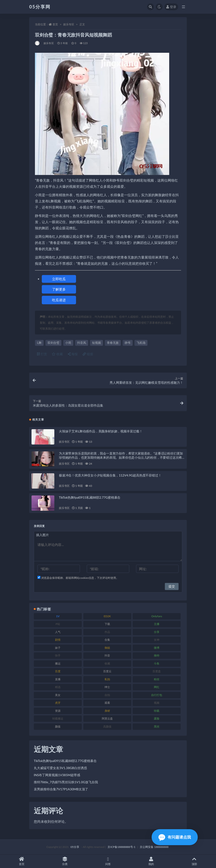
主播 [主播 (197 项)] (157, 624)
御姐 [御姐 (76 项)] (107, 648)
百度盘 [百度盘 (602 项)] (157, 671)
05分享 (75, 847)
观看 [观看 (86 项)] (107, 703)
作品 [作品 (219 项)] (107, 632)
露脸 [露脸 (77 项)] (157, 718)
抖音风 (82, 343)
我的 (151, 861)
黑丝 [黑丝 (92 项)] (157, 726)
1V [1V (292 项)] (58, 616)
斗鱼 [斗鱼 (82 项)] (157, 663)
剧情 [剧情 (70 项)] (58, 640)
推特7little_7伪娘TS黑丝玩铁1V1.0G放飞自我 (66, 782)
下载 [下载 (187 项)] (107, 624)
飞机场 (141, 343)
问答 (108, 861)
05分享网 (40, 7)
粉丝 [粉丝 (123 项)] (157, 679)
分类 (65, 861)
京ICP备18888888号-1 (121, 847)
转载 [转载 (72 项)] (157, 711)
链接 (88, 354)
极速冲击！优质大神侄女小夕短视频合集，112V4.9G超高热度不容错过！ (110, 475)
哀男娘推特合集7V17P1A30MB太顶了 (61, 789)
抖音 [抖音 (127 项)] (107, 655)
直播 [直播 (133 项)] (58, 679)
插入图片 (42, 535)
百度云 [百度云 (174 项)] (107, 671)
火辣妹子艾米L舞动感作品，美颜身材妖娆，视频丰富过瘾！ (101, 431)
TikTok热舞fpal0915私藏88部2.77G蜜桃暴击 (90, 497)
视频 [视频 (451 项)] (157, 703)
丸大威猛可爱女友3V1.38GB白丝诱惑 (60, 768)
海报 (73, 354)
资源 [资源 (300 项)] (58, 711)
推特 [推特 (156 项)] (157, 655)
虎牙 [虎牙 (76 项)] (58, 703)
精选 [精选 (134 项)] (58, 687)
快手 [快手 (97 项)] (58, 655)
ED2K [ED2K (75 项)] (107, 616)
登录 (171, 7)
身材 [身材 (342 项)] (107, 711)
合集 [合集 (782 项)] (107, 640)
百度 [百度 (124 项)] (58, 671)
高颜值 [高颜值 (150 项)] (107, 726)
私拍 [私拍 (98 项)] (107, 679)
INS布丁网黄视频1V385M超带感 (57, 775)
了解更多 (59, 289)
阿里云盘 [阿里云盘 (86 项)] (107, 718)
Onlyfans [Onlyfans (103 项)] (157, 616)
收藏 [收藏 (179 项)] (107, 663)
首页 (55, 24)
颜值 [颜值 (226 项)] (58, 726)
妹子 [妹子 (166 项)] (58, 648)
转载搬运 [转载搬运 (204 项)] (58, 718)
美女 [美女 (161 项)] (58, 695)
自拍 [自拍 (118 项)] (107, 695)
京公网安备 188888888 (154, 847)
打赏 (42, 354)
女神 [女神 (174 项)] (157, 640)
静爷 (128, 343)
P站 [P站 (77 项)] (58, 624)
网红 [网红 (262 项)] (157, 687)
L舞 (39, 343)
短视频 (96, 343)
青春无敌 (113, 343)
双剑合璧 (53, 343)
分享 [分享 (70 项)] (157, 632)
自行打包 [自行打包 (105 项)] (157, 695)
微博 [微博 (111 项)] (157, 648)
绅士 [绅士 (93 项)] (107, 687)
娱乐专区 (69, 24)
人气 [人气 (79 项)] (58, 632)
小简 (68, 343)
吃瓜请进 (59, 300)
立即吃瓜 (59, 279)
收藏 (57, 354)
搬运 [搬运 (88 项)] (58, 663)
